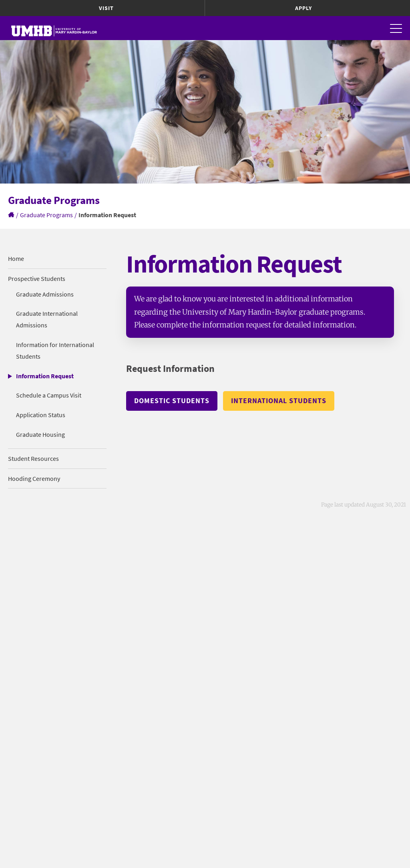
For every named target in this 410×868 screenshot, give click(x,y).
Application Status (41, 415)
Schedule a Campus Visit (49, 395)
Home (16, 258)
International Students (279, 401)
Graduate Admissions (45, 294)
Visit (106, 8)
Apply (303, 8)
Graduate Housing (40, 434)
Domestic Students (172, 401)
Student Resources (33, 458)
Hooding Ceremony (34, 478)
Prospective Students (37, 279)
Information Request (45, 376)
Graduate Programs (46, 215)
